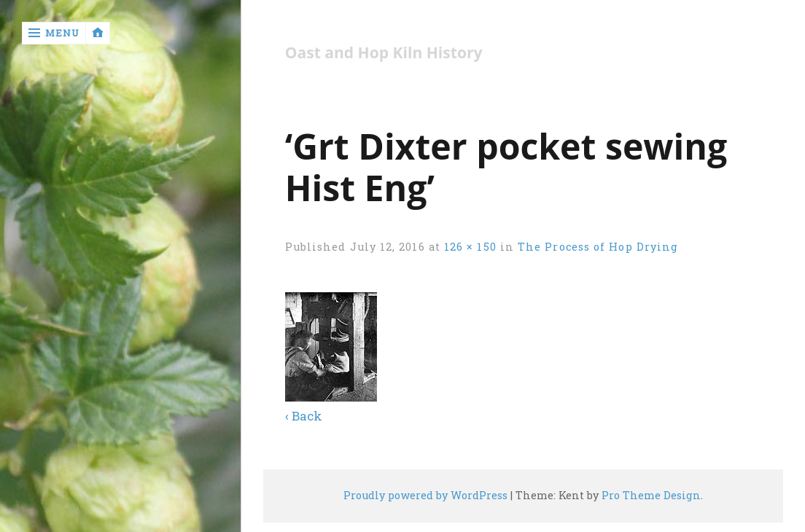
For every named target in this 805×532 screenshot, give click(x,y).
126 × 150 (470, 247)
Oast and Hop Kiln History (384, 53)
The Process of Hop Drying (598, 247)
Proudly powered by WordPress (425, 495)
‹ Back (304, 416)
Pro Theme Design (651, 495)
